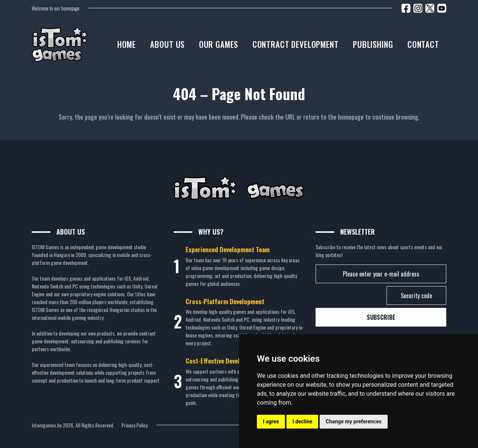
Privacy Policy (134, 425)
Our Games (219, 44)
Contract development (296, 44)
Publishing (373, 44)
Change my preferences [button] (353, 421)
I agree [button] (271, 421)
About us (167, 44)
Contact (423, 44)
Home (127, 44)
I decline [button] (302, 421)
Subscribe (381, 317)
